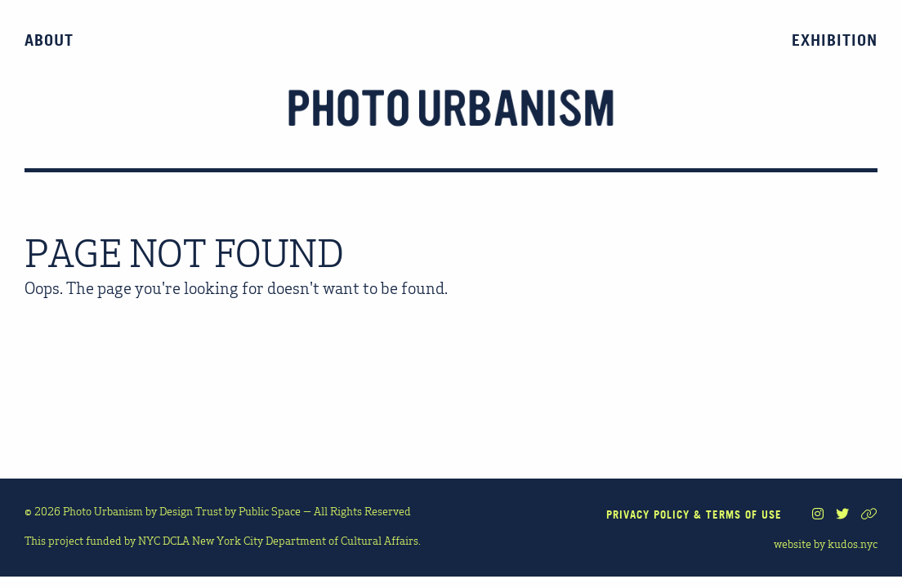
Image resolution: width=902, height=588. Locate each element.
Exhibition (835, 40)
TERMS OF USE (744, 514)
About (49, 40)
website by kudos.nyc (826, 543)
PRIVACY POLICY (648, 514)
